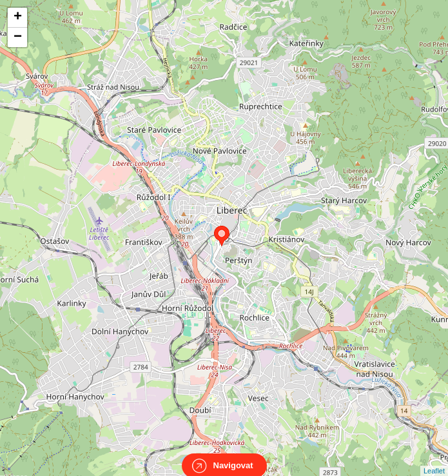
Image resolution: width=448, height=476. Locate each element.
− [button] (18, 37)
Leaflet (434, 459)
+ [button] (18, 17)
